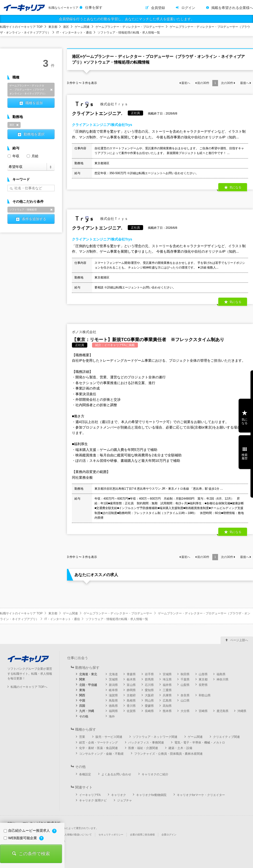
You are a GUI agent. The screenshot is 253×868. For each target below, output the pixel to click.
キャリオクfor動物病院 (151, 795)
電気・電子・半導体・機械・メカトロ (200, 743)
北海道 (113, 674)
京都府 (131, 695)
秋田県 (185, 674)
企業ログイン (169, 835)
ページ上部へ (239, 640)
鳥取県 (113, 701)
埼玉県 (167, 679)
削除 (51, 90)
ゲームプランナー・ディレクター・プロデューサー (130, 27)
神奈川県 (222, 679)
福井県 (167, 685)
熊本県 (167, 711)
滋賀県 (113, 695)
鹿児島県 (222, 711)
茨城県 (113, 679)
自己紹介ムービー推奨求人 (27, 830)
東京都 (53, 27)
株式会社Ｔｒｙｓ (100, 104)
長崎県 (149, 711)
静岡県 (131, 690)
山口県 (185, 701)
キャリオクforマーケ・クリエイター (201, 795)
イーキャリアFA (90, 795)
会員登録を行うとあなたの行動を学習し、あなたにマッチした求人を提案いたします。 (126, 19)
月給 (32, 156)
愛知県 (149, 690)
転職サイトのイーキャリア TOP (21, 27)
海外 (112, 716)
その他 (84, 716)
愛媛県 (149, 706)
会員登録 (158, 8)
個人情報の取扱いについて (77, 835)
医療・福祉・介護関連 (143, 748)
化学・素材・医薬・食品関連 (98, 748)
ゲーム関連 (82, 27)
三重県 (167, 690)
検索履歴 (245, 457)
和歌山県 (205, 695)
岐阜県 (113, 690)
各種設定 (85, 774)
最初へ (186, 83)
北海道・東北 (88, 674)
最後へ (245, 83)
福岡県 (113, 711)
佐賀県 (131, 711)
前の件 (203, 83)
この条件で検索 (34, 854)
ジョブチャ (125, 800)
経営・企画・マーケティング (98, 743)
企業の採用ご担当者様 (142, 835)
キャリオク (119, 795)
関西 (82, 695)
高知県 (167, 706)
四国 (82, 706)
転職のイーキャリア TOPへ (29, 687)
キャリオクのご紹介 (155, 774)
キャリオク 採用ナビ (93, 800)
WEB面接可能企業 (21, 838)
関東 (82, 679)
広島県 (167, 701)
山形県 (203, 674)
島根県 (131, 701)
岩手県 (149, 674)
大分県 (185, 711)
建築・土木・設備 (180, 748)
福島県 (221, 674)
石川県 (149, 685)
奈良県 (185, 695)
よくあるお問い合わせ (116, 774)
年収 (13, 156)
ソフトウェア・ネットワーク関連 (155, 737)
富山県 (131, 685)
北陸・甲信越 (88, 685)
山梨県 (185, 685)
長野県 (203, 685)
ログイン (188, 8)
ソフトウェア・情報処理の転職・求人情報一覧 (129, 33)
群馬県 (149, 679)
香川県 (131, 706)
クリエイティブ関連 (226, 737)
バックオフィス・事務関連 (146, 743)
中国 (82, 701)
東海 (82, 690)
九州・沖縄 (87, 711)
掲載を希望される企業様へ (232, 8)
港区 (66, 27)
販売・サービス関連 (109, 737)
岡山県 (149, 701)
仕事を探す (94, 7)
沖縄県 (242, 711)
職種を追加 (34, 103)
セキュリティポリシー (111, 835)
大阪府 (149, 695)
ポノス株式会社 (84, 332)
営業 (82, 737)
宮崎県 (203, 711)
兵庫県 (167, 695)
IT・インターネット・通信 (74, 33)
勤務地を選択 (34, 134)
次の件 (227, 83)
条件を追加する (34, 219)
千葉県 (185, 679)
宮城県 (167, 674)
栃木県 (131, 679)
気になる (235, 187)
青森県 (131, 674)
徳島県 (113, 706)
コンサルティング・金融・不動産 (101, 754)
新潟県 (113, 685)
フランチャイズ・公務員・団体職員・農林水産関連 (168, 754)
